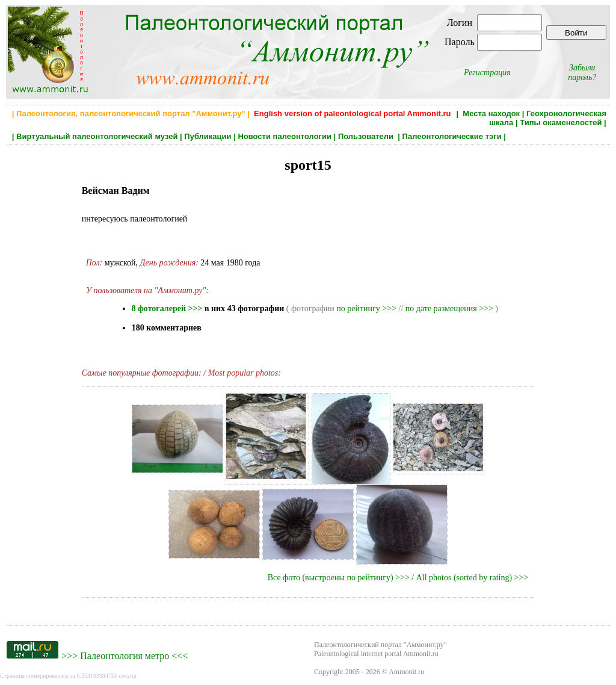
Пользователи (367, 136)
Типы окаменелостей (561, 122)
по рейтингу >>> (366, 308)
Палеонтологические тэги (452, 136)
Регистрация (487, 73)
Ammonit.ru (406, 672)
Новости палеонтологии (285, 136)
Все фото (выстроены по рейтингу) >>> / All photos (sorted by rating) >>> (398, 578)
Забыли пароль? (582, 73)
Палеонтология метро (125, 656)
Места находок (491, 113)
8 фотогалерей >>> (167, 308)
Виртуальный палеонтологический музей (97, 136)
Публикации (208, 136)
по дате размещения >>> (449, 308)
